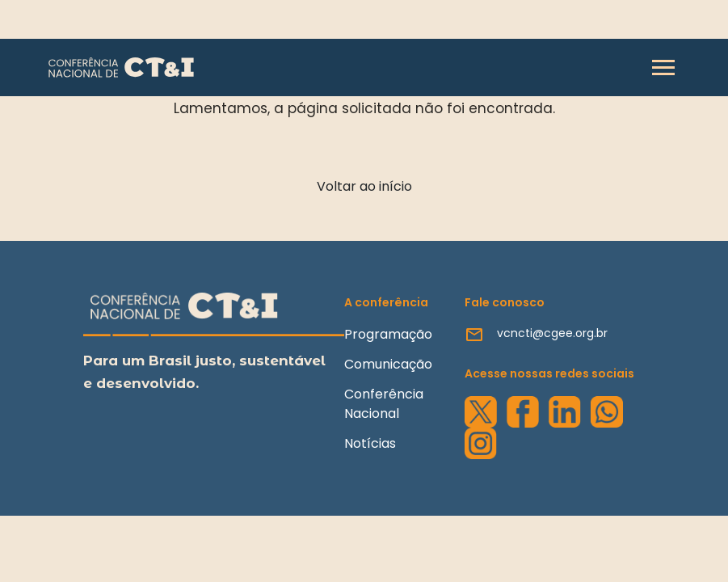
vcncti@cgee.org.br (552, 333)
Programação (388, 334)
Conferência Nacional (384, 404)
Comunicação (388, 364)
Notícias (370, 443)
